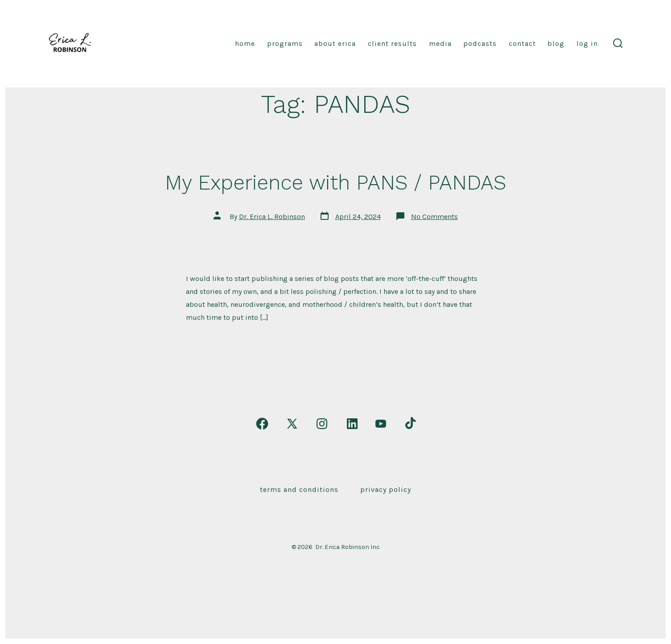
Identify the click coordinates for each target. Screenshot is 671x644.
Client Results (392, 43)
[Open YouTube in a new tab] (381, 424)
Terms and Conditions (299, 489)
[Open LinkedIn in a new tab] (352, 424)
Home (245, 43)
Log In (587, 43)
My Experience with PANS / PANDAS (335, 182)
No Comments (434, 217)
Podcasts (480, 43)
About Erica (335, 43)
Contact (522, 43)
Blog (556, 43)
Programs (285, 43)
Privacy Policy (386, 489)
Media (440, 43)
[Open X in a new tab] (292, 424)
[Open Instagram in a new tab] (322, 424)
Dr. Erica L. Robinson (272, 217)
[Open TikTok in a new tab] (409, 424)
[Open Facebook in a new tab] (262, 424)
